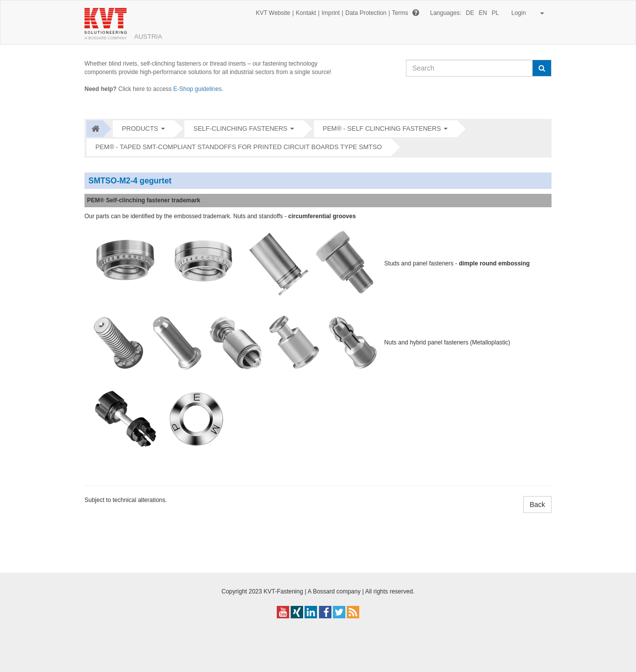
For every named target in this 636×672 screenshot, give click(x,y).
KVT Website (273, 13)
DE (470, 13)
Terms (400, 13)
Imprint (331, 13)
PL (496, 13)
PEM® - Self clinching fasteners (382, 128)
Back (537, 504)
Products (140, 128)
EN (483, 13)
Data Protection (366, 13)
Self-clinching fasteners (240, 128)
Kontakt (306, 13)
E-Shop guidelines (198, 89)
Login (526, 13)
